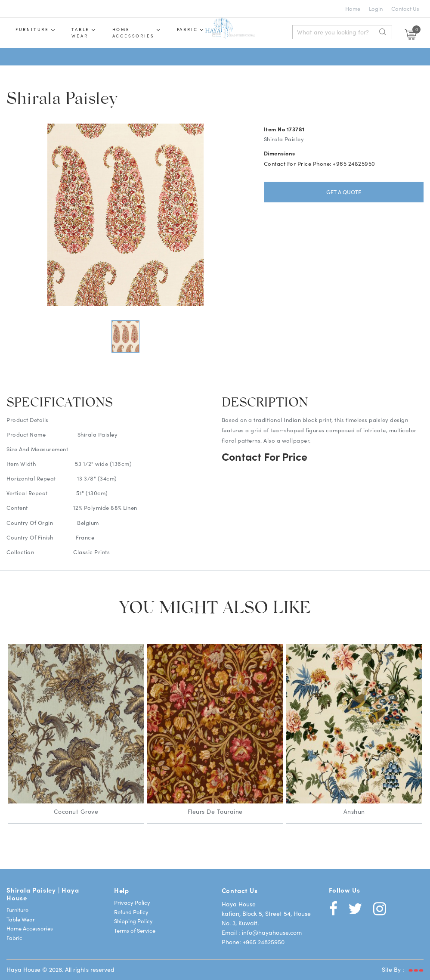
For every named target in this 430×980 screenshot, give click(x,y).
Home (353, 8)
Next (417, 734)
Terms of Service (135, 930)
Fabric (196, 29)
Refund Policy (131, 911)
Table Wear (21, 919)
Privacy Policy (132, 902)
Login (376, 8)
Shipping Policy (133, 920)
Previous (13, 734)
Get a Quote (344, 191)
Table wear (84, 33)
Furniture (33, 29)
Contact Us (405, 8)
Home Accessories (139, 33)
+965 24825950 (264, 941)
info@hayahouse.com (272, 932)
